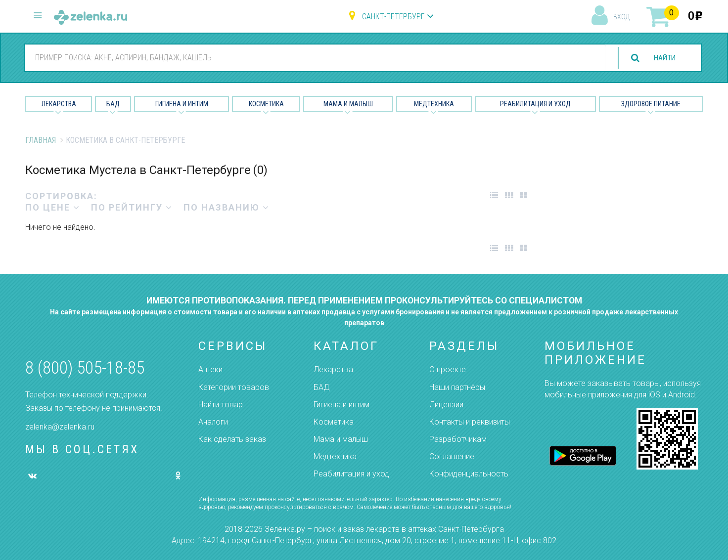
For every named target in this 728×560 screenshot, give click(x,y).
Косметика (266, 104)
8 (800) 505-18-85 (85, 368)
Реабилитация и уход (535, 104)
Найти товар (221, 405)
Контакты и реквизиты (470, 422)
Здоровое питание (651, 104)
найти (663, 58)
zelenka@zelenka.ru (60, 427)
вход (621, 17)
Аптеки (210, 369)
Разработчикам (458, 439)
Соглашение (452, 456)
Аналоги (213, 422)
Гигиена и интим (341, 405)
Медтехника (434, 104)
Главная (41, 140)
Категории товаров (234, 387)
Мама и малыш (348, 104)
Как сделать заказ (232, 439)
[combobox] (314, 57)
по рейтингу (132, 207)
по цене (53, 207)
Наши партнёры (457, 387)
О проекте (448, 369)
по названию (227, 207)
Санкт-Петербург (393, 17)
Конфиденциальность (469, 474)
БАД (113, 104)
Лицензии (446, 405)
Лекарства (59, 104)
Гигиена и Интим (182, 104)
